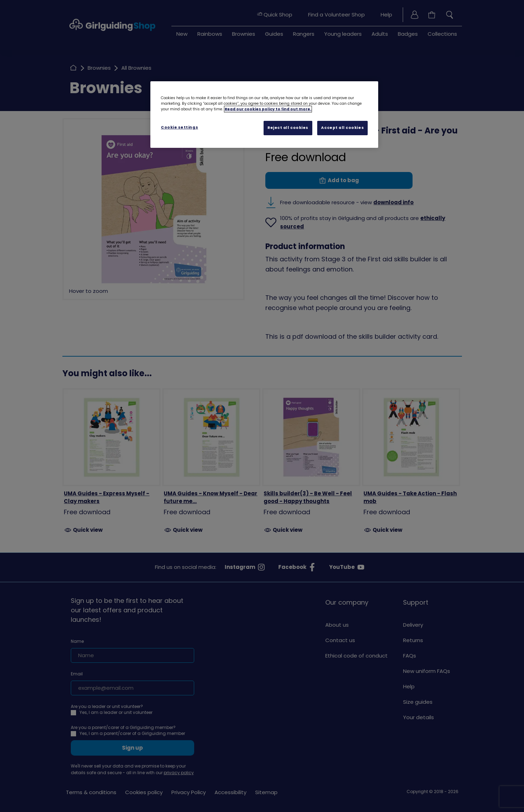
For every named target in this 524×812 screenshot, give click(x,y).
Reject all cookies (288, 128)
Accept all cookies (342, 128)
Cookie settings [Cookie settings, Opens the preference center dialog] (179, 127)
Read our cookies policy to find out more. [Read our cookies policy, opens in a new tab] (268, 109)
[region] (264, 115)
